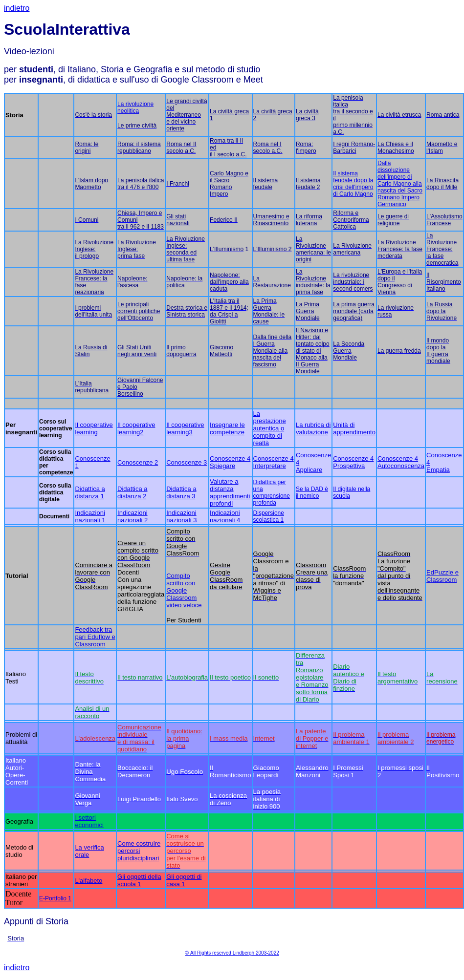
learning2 (131, 432)
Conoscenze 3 (187, 462)
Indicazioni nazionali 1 (90, 516)
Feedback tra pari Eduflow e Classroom (95, 637)
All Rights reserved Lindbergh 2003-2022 (235, 953)
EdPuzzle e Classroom (442, 576)
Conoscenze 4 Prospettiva (353, 462)
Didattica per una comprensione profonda (272, 492)
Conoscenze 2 (138, 462)
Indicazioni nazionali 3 (181, 516)
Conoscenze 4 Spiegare (230, 462)
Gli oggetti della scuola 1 (139, 880)
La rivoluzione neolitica (135, 107)
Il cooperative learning (94, 428)
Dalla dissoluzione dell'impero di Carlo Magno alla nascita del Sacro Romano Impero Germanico (400, 184)
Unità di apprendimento (354, 428)
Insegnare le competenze (227, 428)
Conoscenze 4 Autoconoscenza (401, 462)
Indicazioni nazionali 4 (225, 516)
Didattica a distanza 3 (181, 492)
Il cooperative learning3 (185, 428)
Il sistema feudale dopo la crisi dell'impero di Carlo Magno (353, 184)
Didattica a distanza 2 (132, 492)
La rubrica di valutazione (313, 428)
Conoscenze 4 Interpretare (274, 462)
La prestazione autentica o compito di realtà (270, 428)
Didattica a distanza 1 (90, 492)
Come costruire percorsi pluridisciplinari (139, 851)
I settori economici (89, 821)
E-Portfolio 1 (55, 898)
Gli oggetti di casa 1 (184, 880)
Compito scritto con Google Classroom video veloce (184, 590)
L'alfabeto (88, 881)
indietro (17, 8)
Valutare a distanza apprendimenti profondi (230, 492)
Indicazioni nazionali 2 (133, 516)
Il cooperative (136, 425)
